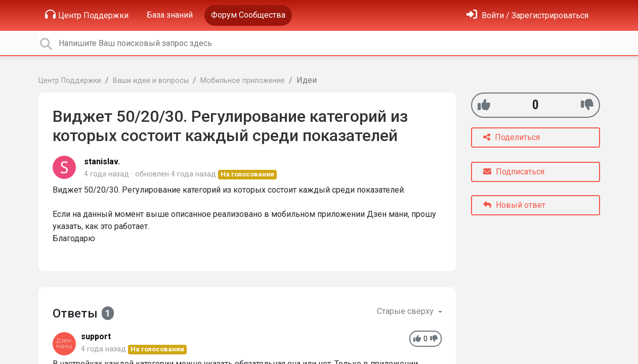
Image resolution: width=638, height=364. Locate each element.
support (96, 336)
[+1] (484, 105)
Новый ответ (514, 205)
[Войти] (527, 15)
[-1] (587, 105)
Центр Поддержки (87, 15)
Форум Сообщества (248, 15)
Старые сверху (406, 311)
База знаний (170, 15)
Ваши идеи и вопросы (151, 81)
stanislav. (102, 162)
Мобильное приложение (243, 81)
